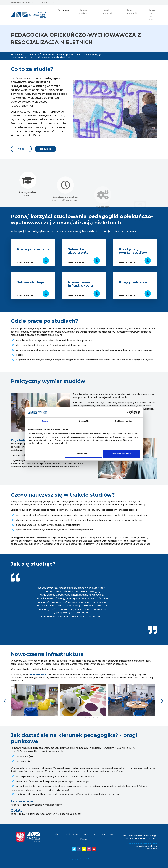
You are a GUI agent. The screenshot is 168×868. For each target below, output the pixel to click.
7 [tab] (97, 718)
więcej (21, 149)
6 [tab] (93, 718)
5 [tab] (90, 718)
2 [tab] (78, 718)
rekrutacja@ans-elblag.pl (24, 2)
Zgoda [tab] (45, 421)
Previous (5, 700)
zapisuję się (45, 149)
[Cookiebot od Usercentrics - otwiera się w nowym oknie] (129, 412)
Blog (57, 834)
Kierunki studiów (83, 12)
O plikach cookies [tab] (123, 421)
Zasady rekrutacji (107, 12)
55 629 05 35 (49, 2)
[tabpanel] (84, 602)
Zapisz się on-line (152, 15)
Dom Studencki (132, 12)
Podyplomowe (106, 834)
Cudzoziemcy (89, 834)
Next (161, 700)
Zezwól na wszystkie (122, 454)
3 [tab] (82, 718)
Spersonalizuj (84, 454)
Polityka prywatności (77, 859)
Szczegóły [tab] (84, 421)
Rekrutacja (63, 10)
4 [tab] (86, 718)
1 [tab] (84, 619)
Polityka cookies (93, 859)
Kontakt (84, 839)
